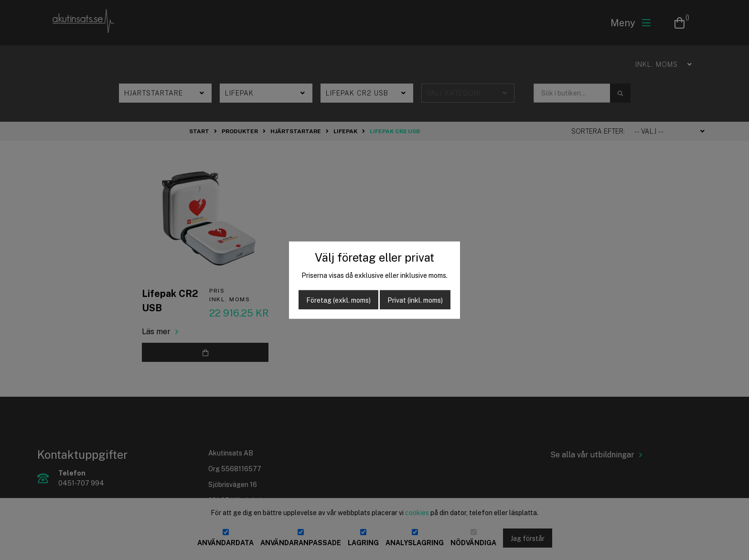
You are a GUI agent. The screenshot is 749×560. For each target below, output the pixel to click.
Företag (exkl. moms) (338, 300)
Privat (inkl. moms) (415, 300)
